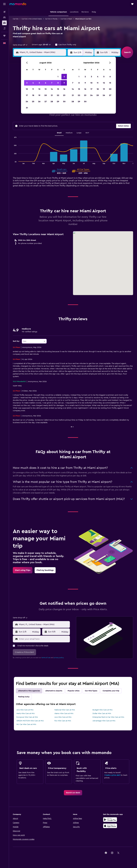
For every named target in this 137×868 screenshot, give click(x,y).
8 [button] (58, 83)
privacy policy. (59, 658)
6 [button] (46, 83)
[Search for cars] (4, 23)
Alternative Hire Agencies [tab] (29, 691)
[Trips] (4, 36)
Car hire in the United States (32, 19)
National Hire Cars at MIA (65, 710)
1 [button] (58, 77)
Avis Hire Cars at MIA (25, 710)
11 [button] (33, 89)
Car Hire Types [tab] (91, 691)
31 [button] (27, 108)
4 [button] (33, 83)
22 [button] (58, 95)
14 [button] (52, 89)
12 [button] (39, 89)
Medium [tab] (69, 133)
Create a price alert (112, 775)
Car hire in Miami (66, 19)
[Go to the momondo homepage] (18, 4)
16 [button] (64, 89)
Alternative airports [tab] (54, 691)
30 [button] (64, 102)
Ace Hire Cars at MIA (63, 717)
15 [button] (58, 89)
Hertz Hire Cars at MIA (26, 714)
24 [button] (27, 102)
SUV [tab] (87, 133)
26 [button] (39, 102)
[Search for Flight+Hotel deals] (4, 28)
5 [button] (39, 83)
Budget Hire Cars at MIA (103, 710)
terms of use (46, 658)
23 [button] (64, 95)
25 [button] (33, 102)
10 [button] (27, 89)
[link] (23, 570)
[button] (4, 4)
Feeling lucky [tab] (24, 697)
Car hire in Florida (51, 19)
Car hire (16, 19)
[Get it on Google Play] (110, 820)
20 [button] (46, 95)
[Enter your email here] (44, 639)
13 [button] (46, 89)
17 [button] (27, 95)
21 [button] (52, 95)
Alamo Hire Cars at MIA (64, 714)
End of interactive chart (13, 162)
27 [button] (46, 102)
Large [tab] (79, 133)
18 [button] (33, 95)
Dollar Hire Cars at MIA (102, 714)
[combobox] (20, 45)
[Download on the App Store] (110, 826)
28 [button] (52, 102)
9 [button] (64, 83)
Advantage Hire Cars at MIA (104, 721)
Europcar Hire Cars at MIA (27, 717)
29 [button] (58, 102)
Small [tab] (59, 133)
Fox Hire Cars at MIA (63, 721)
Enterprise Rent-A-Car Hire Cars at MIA (108, 717)
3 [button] (27, 83)
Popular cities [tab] (74, 691)
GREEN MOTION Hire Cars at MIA (30, 721)
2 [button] (64, 77)
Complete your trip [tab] (111, 691)
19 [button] (39, 95)
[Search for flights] (4, 12)
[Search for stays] (4, 17)
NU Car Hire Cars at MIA (26, 724)
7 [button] (52, 83)
